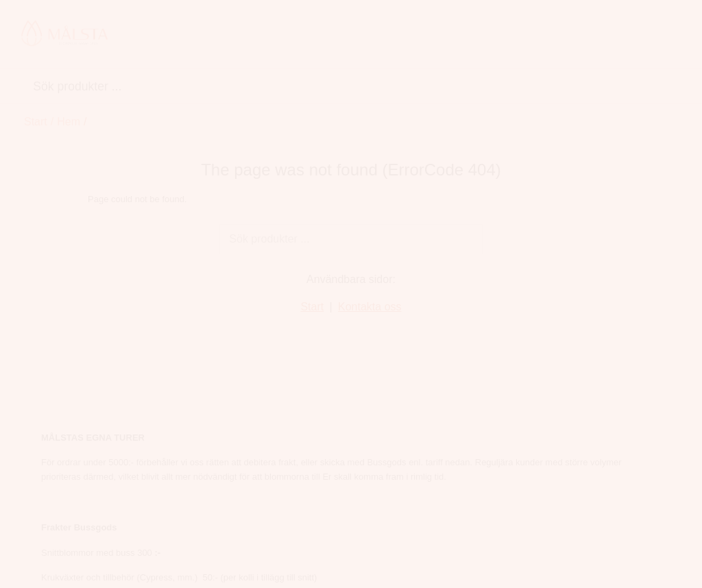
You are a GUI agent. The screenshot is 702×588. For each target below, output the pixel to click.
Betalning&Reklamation (78, 481)
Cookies (42, 502)
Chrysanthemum (279, 440)
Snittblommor (201, 35)
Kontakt (43, 523)
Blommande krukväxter (304, 35)
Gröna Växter (405, 35)
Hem (143, 35)
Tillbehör (471, 35)
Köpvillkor (46, 460)
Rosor (256, 460)
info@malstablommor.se (515, 440)
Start (36, 86)
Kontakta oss (370, 271)
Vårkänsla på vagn (549, 35)
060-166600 (489, 419)
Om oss (42, 440)
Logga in (44, 547)
